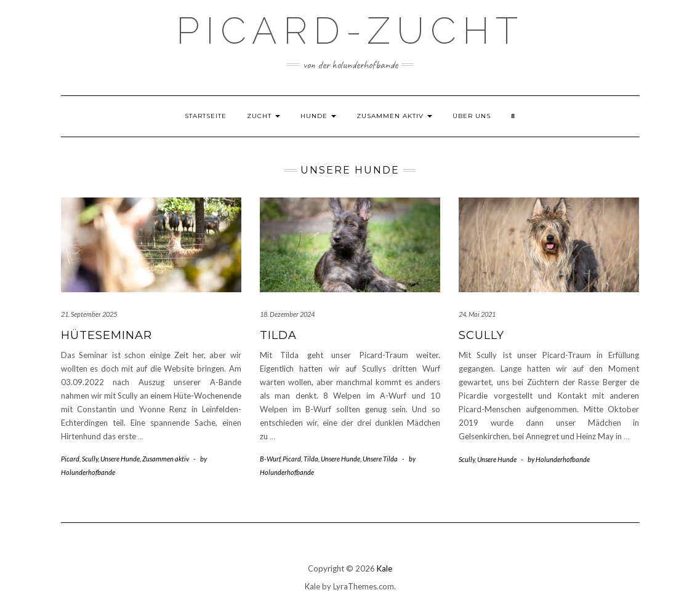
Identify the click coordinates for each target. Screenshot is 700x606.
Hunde (318, 116)
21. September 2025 (89, 314)
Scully (90, 459)
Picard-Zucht (350, 31)
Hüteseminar (107, 335)
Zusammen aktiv (394, 116)
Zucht (264, 116)
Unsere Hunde (120, 459)
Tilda (278, 335)
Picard (70, 459)
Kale (384, 568)
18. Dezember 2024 (287, 314)
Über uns (472, 116)
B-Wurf (270, 459)
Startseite (206, 116)
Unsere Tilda (380, 459)
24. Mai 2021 (477, 314)
